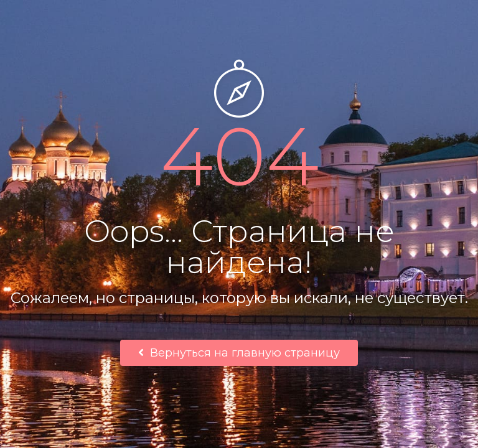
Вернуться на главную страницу (239, 353)
